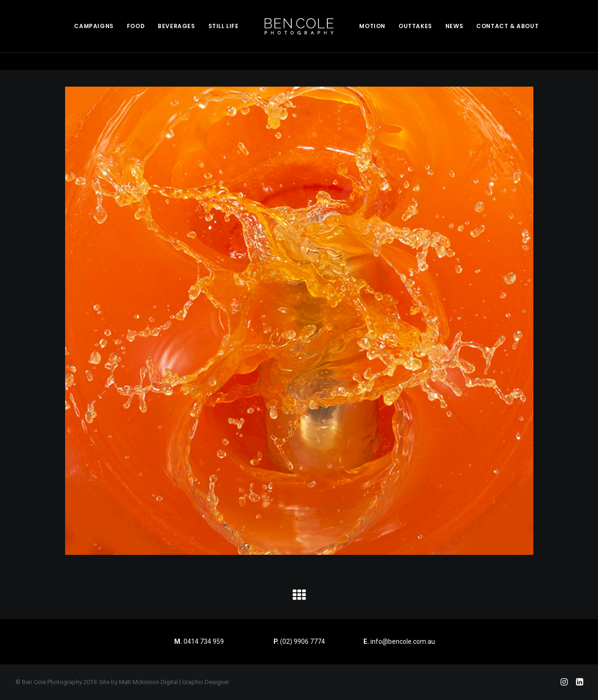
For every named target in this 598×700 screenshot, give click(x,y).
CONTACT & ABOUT (507, 26)
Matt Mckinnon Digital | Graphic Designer (174, 682)
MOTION (372, 26)
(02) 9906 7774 (303, 641)
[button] (299, 598)
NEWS (454, 26)
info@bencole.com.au (399, 641)
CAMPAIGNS (94, 26)
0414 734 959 (204, 641)
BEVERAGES (176, 26)
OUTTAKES (415, 26)
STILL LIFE (224, 26)
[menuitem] (94, 26)
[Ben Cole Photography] (299, 26)
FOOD (136, 26)
